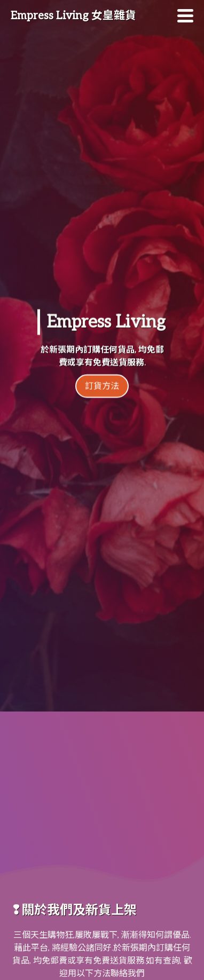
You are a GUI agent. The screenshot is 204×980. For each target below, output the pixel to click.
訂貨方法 (102, 370)
